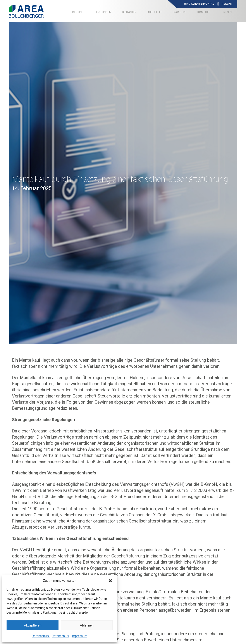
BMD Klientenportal (199, 4)
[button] (110, 581)
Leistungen (103, 12)
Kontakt (204, 12)
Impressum (79, 636)
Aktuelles (155, 12)
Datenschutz (41, 636)
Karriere (180, 12)
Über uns (77, 12)
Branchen (129, 12)
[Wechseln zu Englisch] (230, 12)
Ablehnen (87, 625)
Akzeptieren (33, 625)
